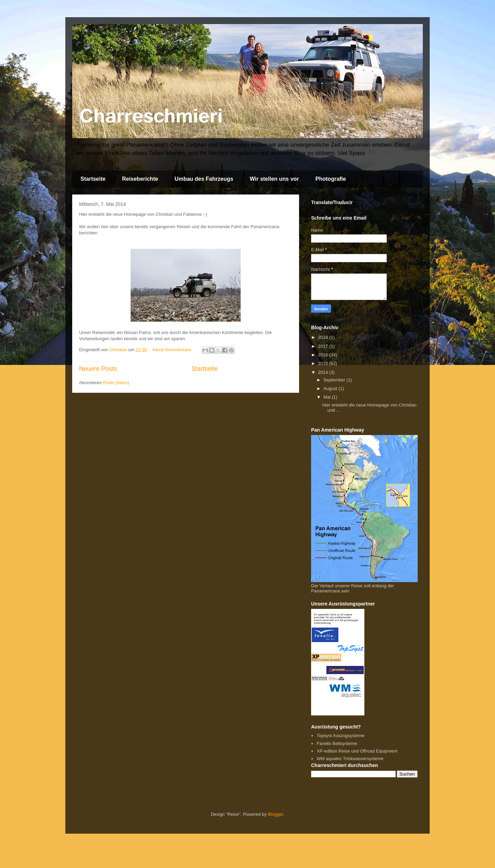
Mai (328, 397)
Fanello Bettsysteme (337, 743)
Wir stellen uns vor (274, 179)
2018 (324, 337)
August (331, 388)
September (335, 380)
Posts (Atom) (116, 383)
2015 (324, 363)
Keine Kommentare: (173, 350)
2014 (324, 372)
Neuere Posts (98, 369)
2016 (324, 355)
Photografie (331, 179)
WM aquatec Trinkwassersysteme (350, 759)
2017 (324, 346)
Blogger (275, 814)
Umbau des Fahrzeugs (204, 179)
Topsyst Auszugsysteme (340, 736)
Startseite (93, 179)
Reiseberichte (140, 179)
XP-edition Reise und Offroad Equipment (357, 751)
